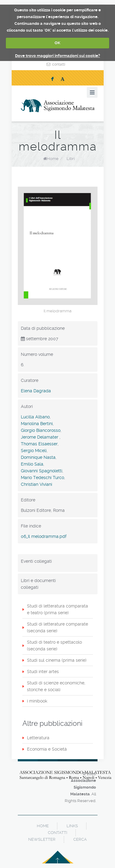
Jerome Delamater (40, 437)
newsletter (42, 839)
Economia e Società (47, 749)
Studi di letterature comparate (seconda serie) (57, 627)
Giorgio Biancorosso (41, 430)
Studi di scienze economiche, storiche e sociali (56, 686)
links (72, 826)
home (43, 826)
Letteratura (38, 738)
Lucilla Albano (35, 417)
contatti (59, 64)
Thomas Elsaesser (39, 444)
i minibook (37, 701)
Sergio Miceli (34, 451)
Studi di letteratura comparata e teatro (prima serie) (57, 609)
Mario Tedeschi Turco (42, 478)
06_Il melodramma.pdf (44, 536)
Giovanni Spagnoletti (42, 471)
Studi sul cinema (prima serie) (57, 660)
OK (57, 43)
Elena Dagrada (36, 391)
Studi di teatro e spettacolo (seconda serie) (54, 645)
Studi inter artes (43, 672)
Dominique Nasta (38, 457)
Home (53, 159)
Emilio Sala (32, 464)
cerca (80, 839)
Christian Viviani (36, 484)
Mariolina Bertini (37, 424)
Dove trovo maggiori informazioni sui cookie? (57, 56)
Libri (71, 159)
